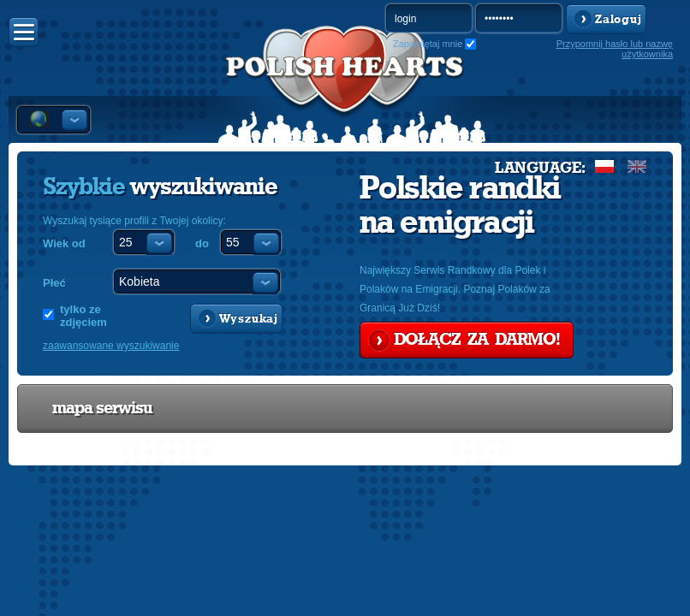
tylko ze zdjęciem (83, 316)
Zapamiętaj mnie (428, 44)
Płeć (54, 283)
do (202, 243)
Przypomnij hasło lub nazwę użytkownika (615, 49)
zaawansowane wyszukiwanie (111, 346)
